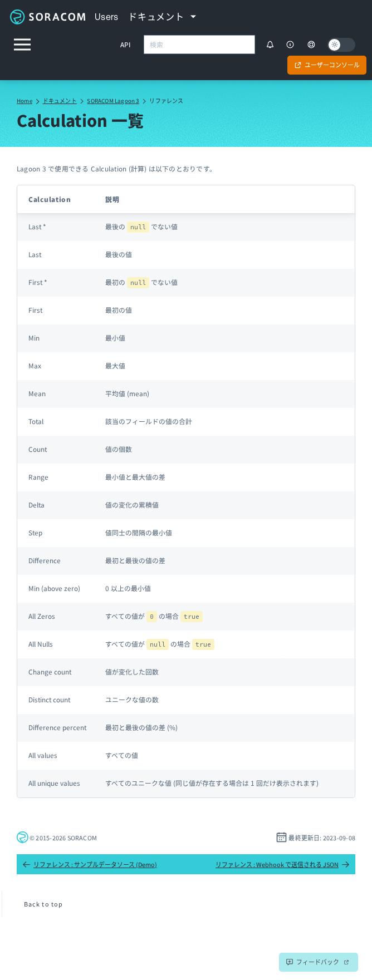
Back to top (43, 904)
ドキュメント (60, 101)
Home (25, 101)
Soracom (47, 17)
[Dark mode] (341, 45)
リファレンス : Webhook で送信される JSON (283, 864)
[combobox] (199, 45)
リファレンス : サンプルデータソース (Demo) (90, 864)
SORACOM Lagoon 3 (113, 101)
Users (107, 17)
